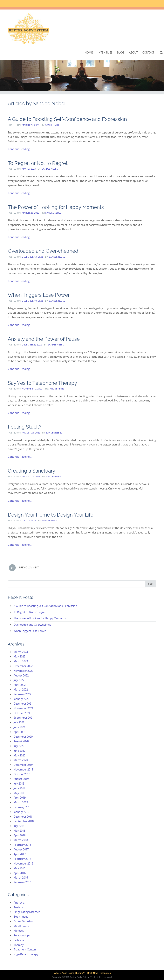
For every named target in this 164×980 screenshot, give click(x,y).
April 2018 (20, 835)
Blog (121, 52)
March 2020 (21, 760)
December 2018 (23, 817)
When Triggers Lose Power (39, 295)
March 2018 (21, 840)
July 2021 (19, 722)
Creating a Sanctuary (32, 471)
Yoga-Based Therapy (26, 954)
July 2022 (19, 680)
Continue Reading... (20, 149)
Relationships (22, 935)
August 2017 (21, 849)
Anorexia (19, 903)
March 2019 (21, 802)
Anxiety (18, 907)
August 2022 (21, 675)
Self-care (19, 940)
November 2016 (23, 863)
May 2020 (19, 755)
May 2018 (19, 831)
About (133, 52)
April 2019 (20, 798)
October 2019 (22, 774)
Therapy (19, 945)
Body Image (21, 917)
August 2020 (21, 741)
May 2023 (19, 656)
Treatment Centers (25, 949)
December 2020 (23, 737)
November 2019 (23, 769)
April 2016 (20, 873)
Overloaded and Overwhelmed (43, 251)
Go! (150, 584)
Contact (148, 52)
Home (89, 52)
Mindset (19, 931)
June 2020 (19, 751)
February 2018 (22, 845)
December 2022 (23, 666)
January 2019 (21, 812)
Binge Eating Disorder (27, 912)
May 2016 (19, 868)
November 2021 (23, 708)
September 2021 (24, 718)
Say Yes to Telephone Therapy (42, 383)
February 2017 (22, 859)
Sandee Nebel (53, 125)
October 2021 (22, 713)
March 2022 (21, 689)
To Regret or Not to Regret (38, 163)
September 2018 (24, 821)
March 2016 (21, 878)
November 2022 (23, 671)
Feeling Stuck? (25, 427)
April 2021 (20, 732)
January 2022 (21, 699)
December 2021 (23, 704)
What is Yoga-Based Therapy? (69, 973)
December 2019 (23, 765)
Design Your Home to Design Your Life (51, 515)
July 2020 (19, 746)
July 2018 (19, 826)
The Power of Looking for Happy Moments (56, 207)
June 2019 (19, 788)
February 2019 (22, 807)
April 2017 (20, 854)
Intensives (105, 52)
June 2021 (19, 727)
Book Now (93, 973)
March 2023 (21, 661)
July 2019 (19, 784)
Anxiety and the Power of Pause (44, 339)
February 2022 (22, 694)
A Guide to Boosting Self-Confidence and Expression (67, 119)
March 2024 (21, 652)
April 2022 (20, 685)
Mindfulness (21, 926)
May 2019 (19, 793)
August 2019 (21, 779)
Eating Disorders (24, 921)
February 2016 (22, 882)
